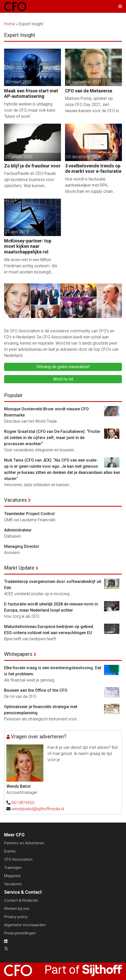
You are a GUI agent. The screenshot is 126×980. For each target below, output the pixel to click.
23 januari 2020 (19, 157)
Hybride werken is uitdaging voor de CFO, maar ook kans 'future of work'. (30, 110)
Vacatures (15, 500)
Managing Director (22, 546)
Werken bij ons (17, 909)
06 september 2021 (84, 82)
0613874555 (23, 803)
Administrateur (18, 530)
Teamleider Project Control (29, 514)
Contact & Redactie (21, 900)
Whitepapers (18, 654)
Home (10, 24)
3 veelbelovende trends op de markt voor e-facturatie (93, 169)
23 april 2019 (17, 232)
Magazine (12, 876)
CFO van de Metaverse (89, 91)
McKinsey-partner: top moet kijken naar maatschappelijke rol (28, 246)
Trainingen (13, 868)
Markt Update (19, 568)
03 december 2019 (83, 157)
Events (10, 851)
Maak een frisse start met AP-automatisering (31, 94)
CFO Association (18, 859)
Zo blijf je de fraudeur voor (32, 166)
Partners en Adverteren (24, 843)
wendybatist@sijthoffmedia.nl (38, 809)
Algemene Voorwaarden (25, 925)
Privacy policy (16, 917)
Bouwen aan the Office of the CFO (36, 690)
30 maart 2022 (18, 82)
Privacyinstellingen (20, 933)
